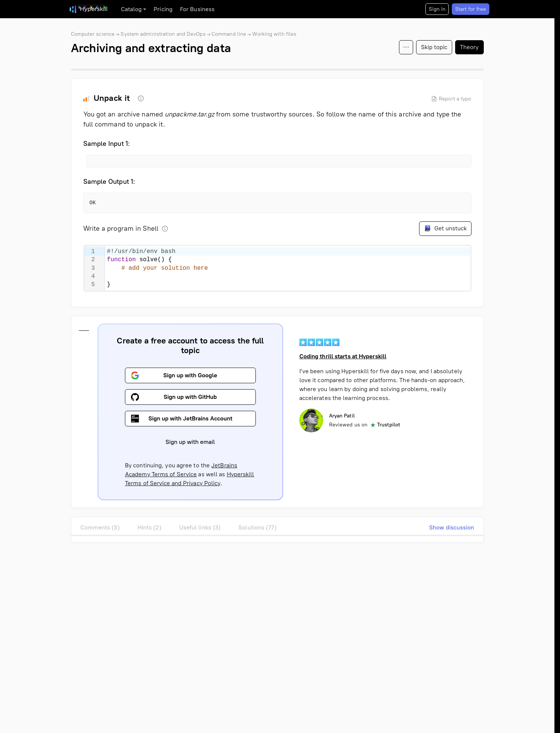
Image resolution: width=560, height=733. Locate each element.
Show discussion (452, 527)
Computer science (93, 34)
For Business (197, 9)
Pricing (163, 9)
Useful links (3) (200, 527)
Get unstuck (445, 228)
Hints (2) (149, 527)
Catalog (131, 9)
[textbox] (288, 268)
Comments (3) (100, 527)
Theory (469, 47)
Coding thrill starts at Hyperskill (342, 356)
